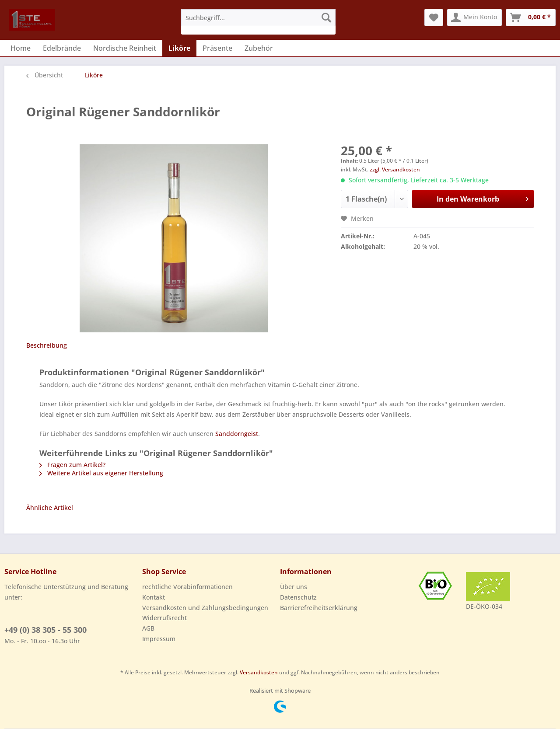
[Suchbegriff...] (258, 17)
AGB (148, 628)
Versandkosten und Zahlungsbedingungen (205, 608)
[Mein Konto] (474, 17)
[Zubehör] (259, 48)
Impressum (159, 639)
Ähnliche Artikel (50, 508)
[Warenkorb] (531, 17)
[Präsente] (217, 48)
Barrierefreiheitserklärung (319, 608)
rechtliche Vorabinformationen (187, 587)
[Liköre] (179, 48)
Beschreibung (47, 345)
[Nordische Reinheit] (125, 48)
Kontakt (154, 597)
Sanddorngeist (237, 434)
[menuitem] (258, 22)
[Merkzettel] (434, 17)
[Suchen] (326, 17)
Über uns (294, 587)
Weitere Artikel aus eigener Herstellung (101, 473)
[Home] (21, 48)
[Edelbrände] (62, 48)
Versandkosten (259, 672)
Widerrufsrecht (164, 618)
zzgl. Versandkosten (395, 169)
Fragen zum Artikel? (72, 465)
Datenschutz (298, 597)
